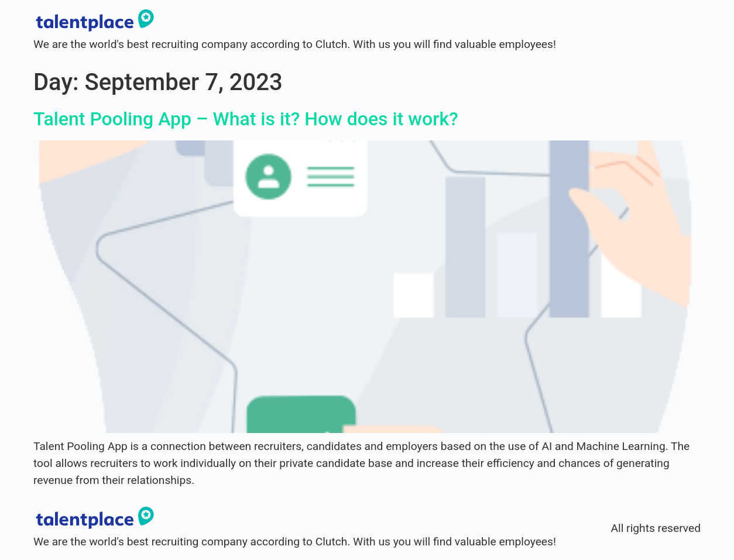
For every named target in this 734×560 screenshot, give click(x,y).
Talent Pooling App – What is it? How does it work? (246, 119)
